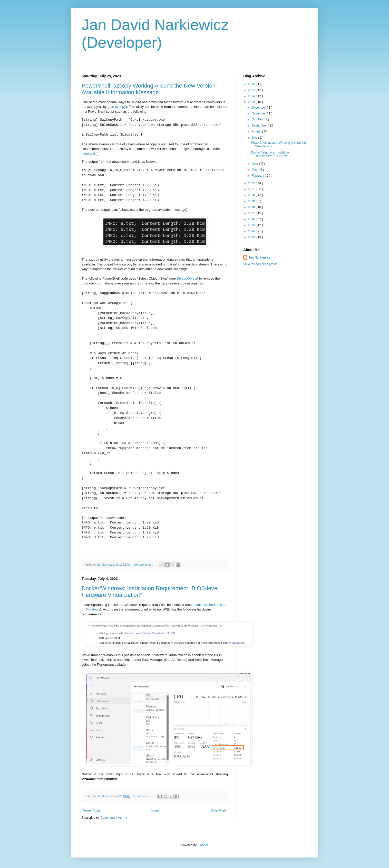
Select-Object (187, 278)
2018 (252, 207)
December (259, 108)
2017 (252, 213)
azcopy (120, 107)
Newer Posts (92, 810)
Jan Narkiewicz (259, 257)
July (255, 138)
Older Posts (218, 810)
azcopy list (90, 154)
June (255, 164)
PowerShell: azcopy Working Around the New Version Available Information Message (149, 89)
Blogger (203, 845)
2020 (252, 195)
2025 (252, 90)
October (258, 119)
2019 (252, 201)
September (260, 126)
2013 (252, 237)
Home (155, 810)
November (259, 113)
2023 (252, 102)
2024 (252, 96)
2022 (252, 183)
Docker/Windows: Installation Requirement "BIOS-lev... (271, 154)
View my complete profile (260, 264)
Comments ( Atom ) (114, 818)
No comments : (144, 565)
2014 (252, 231)
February (258, 176)
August (257, 131)
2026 (252, 84)
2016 (252, 219)
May (255, 170)
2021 (252, 189)
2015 (252, 225)
